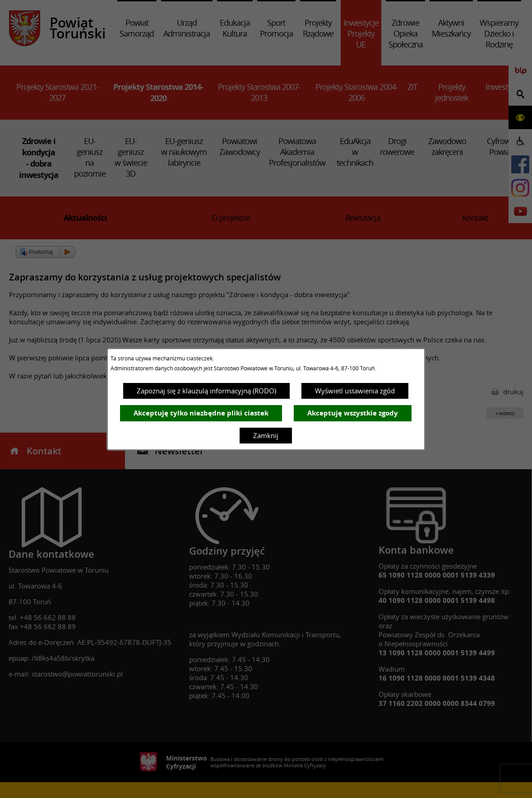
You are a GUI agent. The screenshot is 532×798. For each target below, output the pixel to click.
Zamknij (266, 435)
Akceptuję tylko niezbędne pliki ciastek (201, 413)
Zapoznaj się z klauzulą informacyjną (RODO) (206, 391)
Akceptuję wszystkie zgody (353, 413)
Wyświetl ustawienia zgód (355, 391)
